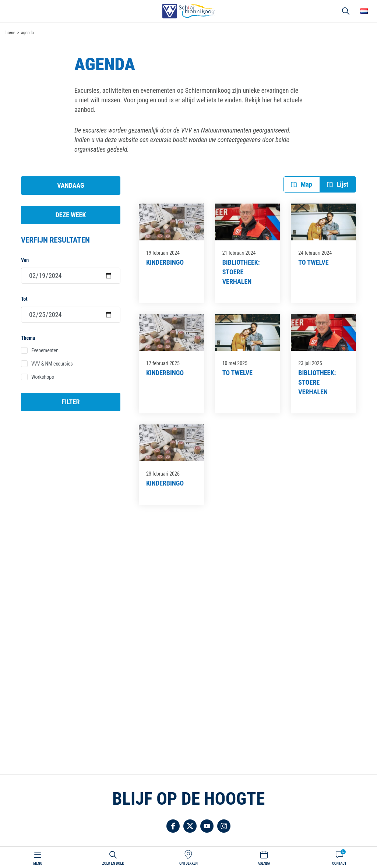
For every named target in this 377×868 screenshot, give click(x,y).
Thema (28, 338)
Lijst (343, 184)
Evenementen (45, 350)
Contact (339, 863)
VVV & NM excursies (52, 364)
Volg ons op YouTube (207, 826)
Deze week (71, 215)
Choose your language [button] (364, 11)
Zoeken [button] (346, 11)
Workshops (43, 377)
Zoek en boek (113, 863)
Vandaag (71, 185)
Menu (38, 863)
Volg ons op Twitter (190, 826)
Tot (24, 299)
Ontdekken (188, 863)
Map (306, 184)
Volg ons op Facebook (173, 826)
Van (25, 260)
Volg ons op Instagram (224, 826)
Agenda (264, 863)
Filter (71, 402)
